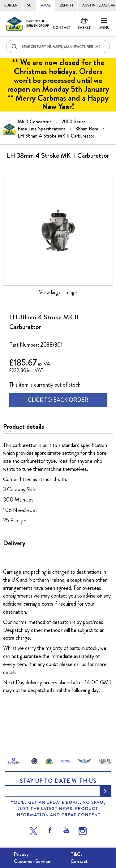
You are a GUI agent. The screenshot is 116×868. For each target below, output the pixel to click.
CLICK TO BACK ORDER (58, 400)
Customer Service (32, 861)
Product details (24, 427)
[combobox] (58, 46)
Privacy (21, 854)
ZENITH (66, 5)
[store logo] (28, 24)
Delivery (14, 543)
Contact (62, 28)
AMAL (46, 5)
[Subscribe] (105, 791)
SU (29, 5)
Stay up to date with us (58, 781)
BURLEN (11, 5)
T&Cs (77, 854)
